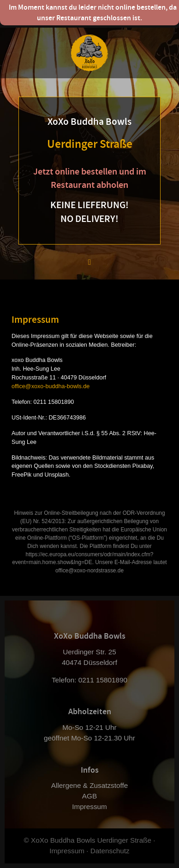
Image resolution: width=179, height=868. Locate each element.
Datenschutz (110, 851)
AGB (89, 796)
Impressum (89, 807)
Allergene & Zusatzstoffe (89, 785)
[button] (89, 262)
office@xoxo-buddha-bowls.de (51, 386)
